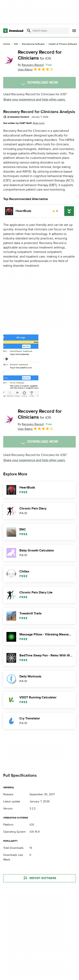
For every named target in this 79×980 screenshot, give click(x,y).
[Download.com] (13, 31)
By (31, 65)
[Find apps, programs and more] (47, 31)
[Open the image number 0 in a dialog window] (21, 366)
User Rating (36, 69)
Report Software (40, 878)
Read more (39, 123)
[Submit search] (29, 31)
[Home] (7, 44)
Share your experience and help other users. (34, 100)
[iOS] (16, 44)
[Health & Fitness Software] (63, 44)
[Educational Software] (33, 44)
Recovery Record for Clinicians (40, 55)
